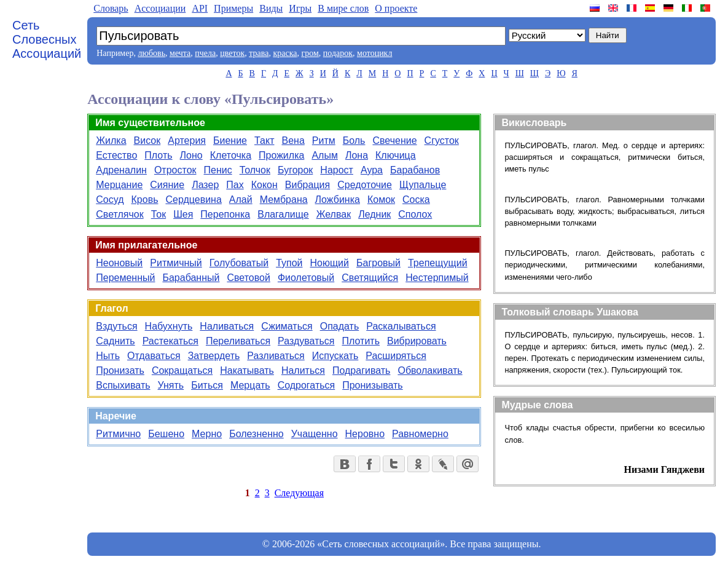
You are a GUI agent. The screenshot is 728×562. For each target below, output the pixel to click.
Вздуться (116, 326)
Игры (300, 8)
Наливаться (227, 326)
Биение (230, 140)
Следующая (299, 493)
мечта (180, 53)
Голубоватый (239, 263)
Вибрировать (417, 341)
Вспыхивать (123, 385)
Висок (147, 140)
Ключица (396, 155)
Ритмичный (176, 263)
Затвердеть (214, 356)
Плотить (361, 341)
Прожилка (281, 155)
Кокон (264, 185)
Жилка (111, 140)
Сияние (167, 185)
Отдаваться (154, 356)
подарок (338, 53)
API (200, 8)
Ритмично (118, 434)
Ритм (324, 140)
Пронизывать (372, 385)
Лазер (205, 185)
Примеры (233, 8)
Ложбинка (338, 200)
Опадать (340, 326)
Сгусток (442, 140)
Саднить (115, 341)
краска (285, 53)
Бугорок (295, 170)
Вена (293, 140)
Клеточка (231, 155)
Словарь (111, 8)
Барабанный (191, 278)
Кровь (145, 200)
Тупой (289, 263)
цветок (232, 53)
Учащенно (315, 434)
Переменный (125, 278)
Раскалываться (401, 326)
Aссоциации (160, 8)
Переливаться (238, 341)
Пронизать (120, 370)
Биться (207, 385)
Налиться (303, 370)
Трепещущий (438, 263)
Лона (357, 155)
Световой (248, 278)
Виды (271, 8)
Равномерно (420, 434)
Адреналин (121, 170)
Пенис (218, 170)
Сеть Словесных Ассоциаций (47, 39)
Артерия (187, 140)
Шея (183, 214)
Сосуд (110, 200)
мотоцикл (374, 53)
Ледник (374, 214)
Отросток (175, 170)
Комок (381, 200)
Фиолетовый (306, 278)
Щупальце (423, 185)
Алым (325, 155)
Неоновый (119, 263)
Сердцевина (193, 200)
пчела (205, 53)
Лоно (191, 155)
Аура (372, 170)
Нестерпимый (437, 278)
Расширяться (396, 356)
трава (259, 53)
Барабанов (415, 170)
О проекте (396, 8)
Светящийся (370, 278)
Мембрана (284, 200)
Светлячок (119, 214)
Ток (159, 214)
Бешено (166, 434)
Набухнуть (169, 326)
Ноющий (330, 263)
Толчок (255, 170)
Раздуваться (306, 341)
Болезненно (256, 434)
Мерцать (250, 385)
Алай (241, 200)
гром (310, 53)
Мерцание (119, 185)
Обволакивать (430, 370)
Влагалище (283, 214)
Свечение (394, 140)
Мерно (207, 434)
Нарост (337, 170)
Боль (354, 140)
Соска (416, 200)
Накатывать (247, 370)
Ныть (108, 356)
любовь (151, 53)
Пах (235, 185)
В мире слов (343, 8)
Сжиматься (287, 326)
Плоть (158, 155)
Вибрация (307, 185)
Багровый (378, 263)
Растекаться (170, 341)
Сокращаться (182, 370)
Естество (116, 155)
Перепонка (225, 214)
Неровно (365, 434)
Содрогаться (307, 385)
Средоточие (365, 185)
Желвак (334, 214)
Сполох (415, 214)
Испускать (335, 356)
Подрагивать (361, 370)
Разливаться (276, 356)
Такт (264, 140)
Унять (171, 385)
